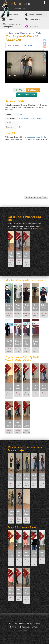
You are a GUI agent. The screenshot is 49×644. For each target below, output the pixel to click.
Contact (13, 623)
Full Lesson (28, 45)
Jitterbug (18, 349)
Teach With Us (34, 623)
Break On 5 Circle (35, 343)
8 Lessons (41, 536)
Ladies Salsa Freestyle (34, 554)
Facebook (25, 627)
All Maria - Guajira (11, 255)
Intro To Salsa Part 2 (42, 554)
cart (33, 90)
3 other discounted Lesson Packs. (34, 137)
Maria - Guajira (36, 118)
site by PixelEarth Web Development (25, 631)
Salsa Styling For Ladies (11, 592)
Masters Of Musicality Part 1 (9, 307)
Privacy (14, 627)
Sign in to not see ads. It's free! (36, 197)
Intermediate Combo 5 (27, 513)
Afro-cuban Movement (27, 554)
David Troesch (25, 118)
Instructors (8, 19)
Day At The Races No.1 (9, 343)
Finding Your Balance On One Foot (11, 477)
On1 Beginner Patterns (27, 425)
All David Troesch (27, 255)
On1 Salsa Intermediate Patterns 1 (18, 387)
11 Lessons (18, 536)
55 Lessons (26, 236)
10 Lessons (25, 369)
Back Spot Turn (34, 477)
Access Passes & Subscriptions (11, 25)
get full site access (27, 95)
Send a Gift (32, 26)
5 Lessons (18, 236)
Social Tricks (19, 477)
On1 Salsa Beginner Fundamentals (35, 387)
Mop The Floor (26, 343)
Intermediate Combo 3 (11, 513)
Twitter (36, 627)
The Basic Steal (35, 307)
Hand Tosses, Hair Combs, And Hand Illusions (42, 477)
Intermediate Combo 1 (27, 477)
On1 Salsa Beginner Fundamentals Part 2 (19, 255)
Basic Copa (18, 307)
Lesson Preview (13, 45)
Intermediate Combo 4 (19, 513)
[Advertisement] (24, 171)
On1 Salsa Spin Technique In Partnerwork (9, 425)
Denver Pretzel (18, 343)
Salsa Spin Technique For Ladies (9, 387)
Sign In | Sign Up (21, 8)
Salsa (21, 114)
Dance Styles (33, 19)
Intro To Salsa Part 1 (19, 554)
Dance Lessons (34, 15)
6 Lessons (17, 369)
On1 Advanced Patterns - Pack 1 (18, 425)
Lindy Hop (9, 313)
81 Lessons (10, 236)
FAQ (22, 623)
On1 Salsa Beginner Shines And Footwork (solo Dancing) (27, 387)
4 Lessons (34, 536)
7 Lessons (8, 369)
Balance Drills (44, 307)
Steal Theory (27, 307)
